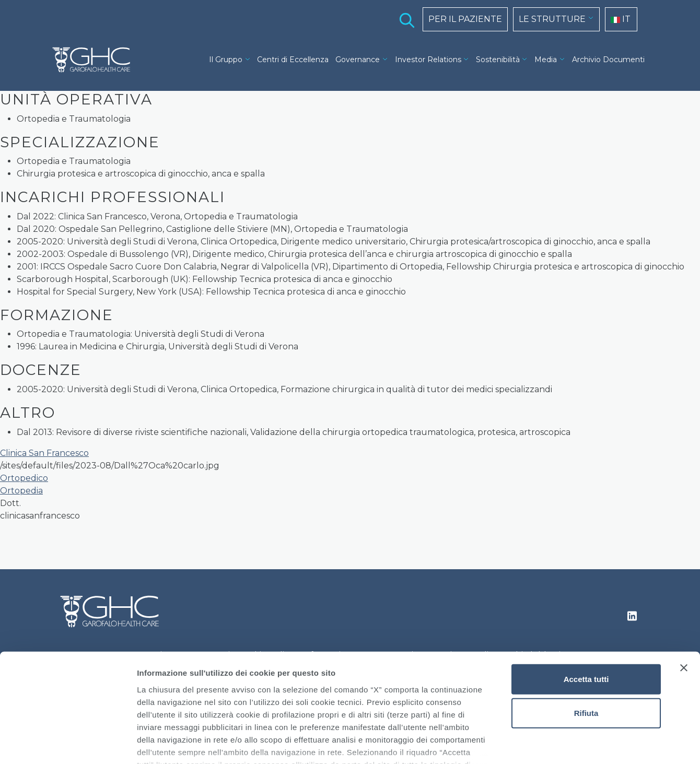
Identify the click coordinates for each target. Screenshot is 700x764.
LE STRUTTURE (552, 19)
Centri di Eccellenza (293, 60)
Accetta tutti (586, 604)
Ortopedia (21, 491)
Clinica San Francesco (44, 453)
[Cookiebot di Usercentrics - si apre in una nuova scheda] (68, 744)
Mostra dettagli (550, 743)
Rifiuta (586, 638)
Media (546, 60)
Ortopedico (24, 478)
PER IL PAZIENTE (465, 19)
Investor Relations (428, 60)
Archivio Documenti (608, 60)
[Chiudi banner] (684, 593)
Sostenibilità (498, 60)
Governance (358, 60)
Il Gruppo (226, 60)
